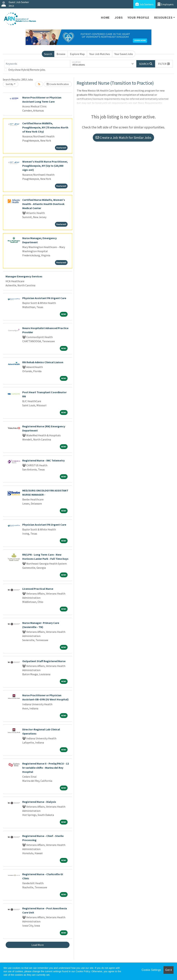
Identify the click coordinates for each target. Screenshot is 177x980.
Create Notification (58, 84)
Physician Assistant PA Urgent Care (44, 298)
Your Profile (139, 17)
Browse (61, 54)
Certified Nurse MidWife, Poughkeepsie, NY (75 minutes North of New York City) (45, 127)
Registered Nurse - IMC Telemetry (43, 460)
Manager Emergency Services (24, 276)
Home (105, 17)
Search (48, 54)
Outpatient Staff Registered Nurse (44, 661)
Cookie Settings (151, 970)
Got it (169, 970)
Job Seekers (144, 4)
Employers (166, 4)
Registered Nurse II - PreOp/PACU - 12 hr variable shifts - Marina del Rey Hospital (46, 768)
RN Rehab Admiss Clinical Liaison (43, 362)
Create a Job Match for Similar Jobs (123, 137)
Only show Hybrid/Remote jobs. (27, 70)
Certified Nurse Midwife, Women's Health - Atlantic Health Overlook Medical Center (44, 204)
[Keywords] (37, 64)
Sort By (10, 84)
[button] (164, 64)
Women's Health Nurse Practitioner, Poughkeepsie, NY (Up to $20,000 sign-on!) (45, 166)
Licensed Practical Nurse (38, 589)
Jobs (119, 17)
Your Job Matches (100, 54)
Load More (38, 945)
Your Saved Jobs (124, 54)
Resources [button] (163, 17)
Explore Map (77, 54)
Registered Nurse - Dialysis (39, 802)
